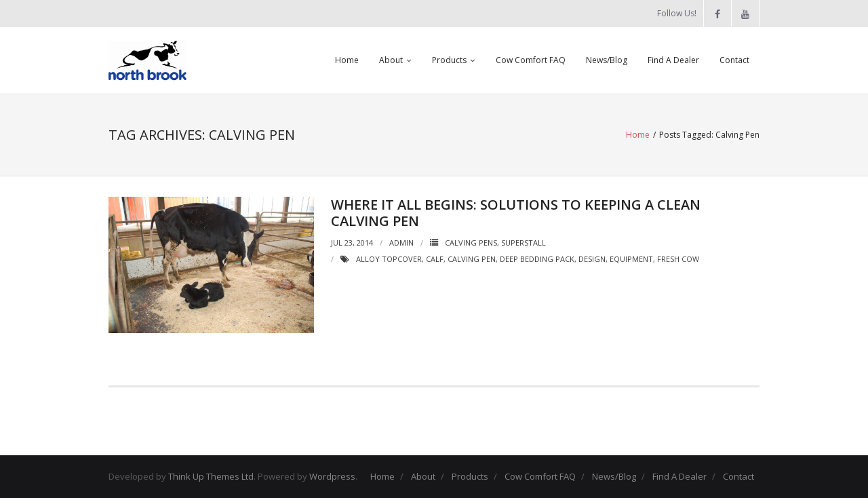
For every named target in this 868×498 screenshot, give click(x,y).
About (391, 60)
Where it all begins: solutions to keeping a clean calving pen (516, 213)
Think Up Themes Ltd (211, 476)
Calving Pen (472, 259)
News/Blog (607, 60)
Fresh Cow (678, 259)
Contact (734, 60)
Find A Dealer (673, 60)
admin (401, 243)
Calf (435, 259)
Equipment (631, 259)
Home (347, 60)
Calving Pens (471, 243)
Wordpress (332, 476)
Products (449, 60)
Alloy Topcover (389, 259)
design (592, 259)
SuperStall (524, 243)
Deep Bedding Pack (537, 259)
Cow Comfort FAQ (531, 60)
